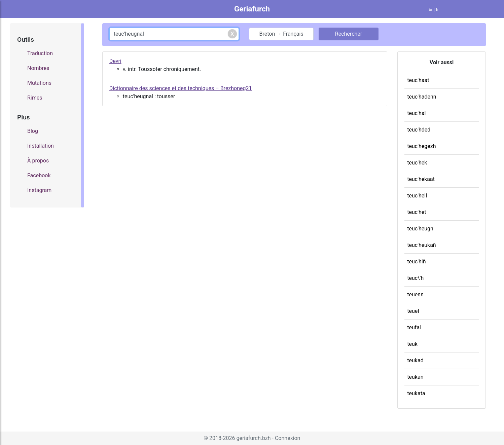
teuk (412, 344)
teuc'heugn (420, 229)
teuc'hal (416, 113)
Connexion (287, 438)
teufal (414, 327)
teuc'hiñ (416, 262)
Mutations (39, 83)
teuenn (415, 294)
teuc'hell (417, 196)
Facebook (39, 175)
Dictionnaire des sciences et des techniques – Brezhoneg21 (181, 88)
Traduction (40, 53)
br (431, 10)
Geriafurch (252, 9)
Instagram (39, 190)
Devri (115, 61)
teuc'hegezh (421, 146)
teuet (413, 311)
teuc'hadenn (422, 97)
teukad (415, 360)
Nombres (38, 68)
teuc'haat (418, 80)
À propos (38, 161)
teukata (416, 393)
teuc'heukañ (421, 245)
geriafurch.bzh (253, 438)
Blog (33, 131)
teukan (415, 377)
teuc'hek (417, 163)
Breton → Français (281, 34)
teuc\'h (415, 278)
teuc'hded (419, 130)
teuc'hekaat (421, 179)
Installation (41, 146)
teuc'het (417, 212)
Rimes (35, 98)
